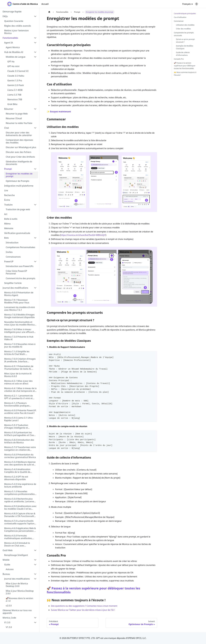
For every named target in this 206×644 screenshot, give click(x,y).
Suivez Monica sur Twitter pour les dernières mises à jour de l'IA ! (83, 610)
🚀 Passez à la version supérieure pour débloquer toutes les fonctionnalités (93, 590)
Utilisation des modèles (185, 25)
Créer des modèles (183, 29)
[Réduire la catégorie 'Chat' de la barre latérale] (35, 128)
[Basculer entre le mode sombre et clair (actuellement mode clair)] (197, 4)
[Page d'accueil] (49, 12)
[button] (20, 16)
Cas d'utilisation (180, 17)
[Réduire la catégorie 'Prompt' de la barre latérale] (35, 169)
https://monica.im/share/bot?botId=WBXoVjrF (83, 235)
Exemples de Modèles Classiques (185, 47)
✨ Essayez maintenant (59, 112)
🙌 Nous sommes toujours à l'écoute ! (185, 74)
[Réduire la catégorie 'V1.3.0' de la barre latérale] (35, 622)
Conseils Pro (179, 59)
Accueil (45, 4)
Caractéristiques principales (185, 13)
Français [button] (186, 4)
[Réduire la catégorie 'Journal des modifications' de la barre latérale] (35, 288)
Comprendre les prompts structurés (184, 34)
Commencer (179, 21)
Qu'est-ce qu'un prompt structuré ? (185, 41)
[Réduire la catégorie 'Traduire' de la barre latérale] (35, 205)
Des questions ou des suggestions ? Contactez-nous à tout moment (84, 606)
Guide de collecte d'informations (183, 54)
